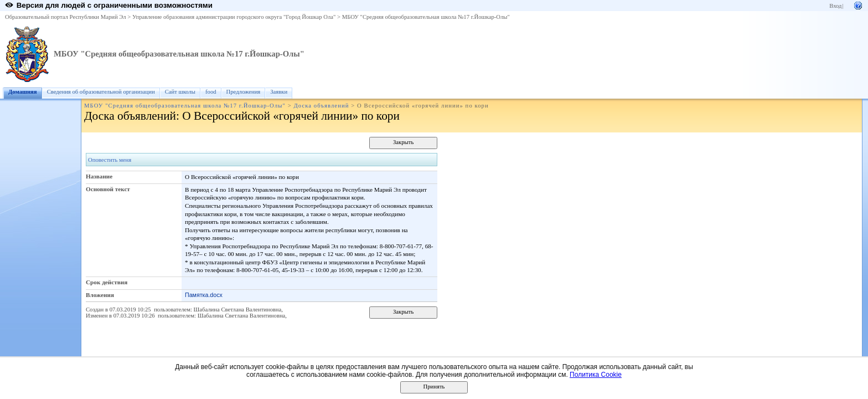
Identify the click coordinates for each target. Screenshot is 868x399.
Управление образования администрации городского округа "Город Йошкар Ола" (234, 17)
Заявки (279, 92)
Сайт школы (180, 92)
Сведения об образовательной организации (101, 92)
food (211, 92)
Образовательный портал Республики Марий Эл (66, 17)
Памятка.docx (204, 295)
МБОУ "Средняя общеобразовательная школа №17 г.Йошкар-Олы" (426, 17)
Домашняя (23, 92)
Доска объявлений (321, 106)
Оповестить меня (110, 160)
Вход (835, 6)
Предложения (244, 92)
